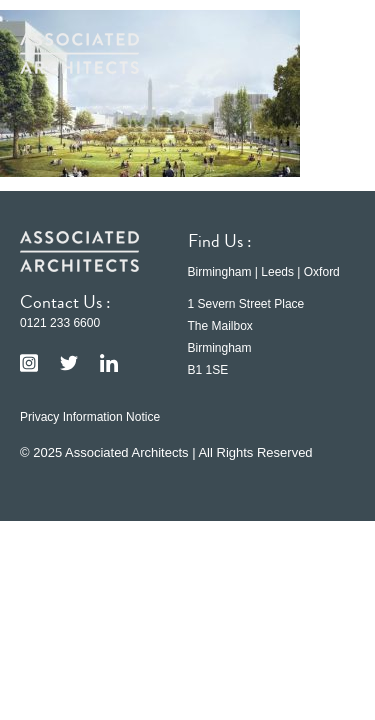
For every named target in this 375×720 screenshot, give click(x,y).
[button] (325, 53)
